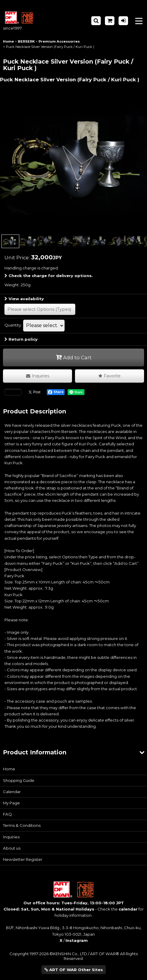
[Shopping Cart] (110, 21)
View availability (24, 299)
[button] (96, 21)
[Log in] (123, 21)
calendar (128, 909)
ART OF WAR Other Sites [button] (74, 970)
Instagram (77, 940)
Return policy (21, 339)
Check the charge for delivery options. (49, 276)
